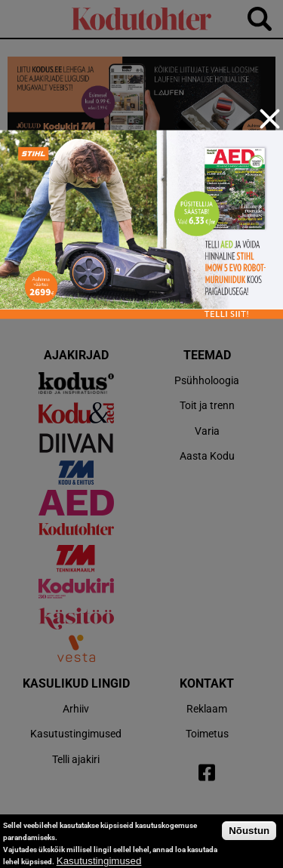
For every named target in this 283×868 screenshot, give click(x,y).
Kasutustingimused (99, 861)
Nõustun (249, 831)
